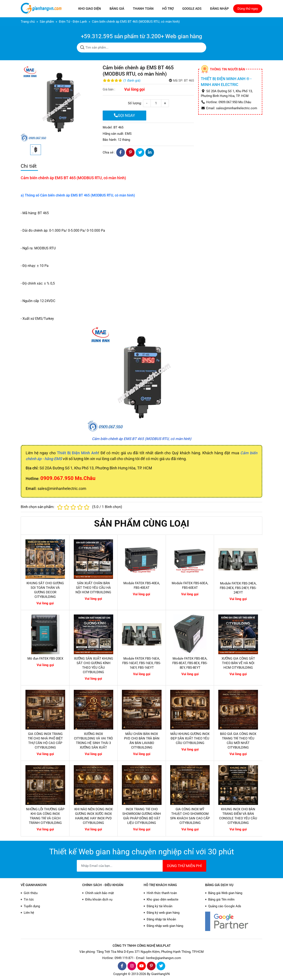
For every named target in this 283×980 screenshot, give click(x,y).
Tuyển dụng (32, 906)
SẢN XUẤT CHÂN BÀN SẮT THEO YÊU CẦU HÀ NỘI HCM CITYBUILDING (93, 588)
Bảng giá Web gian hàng (225, 893)
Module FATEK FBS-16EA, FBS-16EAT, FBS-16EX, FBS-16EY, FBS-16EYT (142, 663)
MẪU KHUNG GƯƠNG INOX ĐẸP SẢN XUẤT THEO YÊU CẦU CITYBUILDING (190, 738)
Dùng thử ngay (248, 9)
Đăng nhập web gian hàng (165, 926)
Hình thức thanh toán (162, 893)
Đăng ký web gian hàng (163, 913)
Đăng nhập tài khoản (161, 919)
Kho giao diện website (163, 899)
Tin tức (29, 899)
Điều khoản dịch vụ (99, 899)
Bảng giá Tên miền (221, 899)
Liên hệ (29, 913)
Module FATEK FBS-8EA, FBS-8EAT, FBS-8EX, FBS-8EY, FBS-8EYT (190, 663)
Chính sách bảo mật (100, 893)
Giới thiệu (31, 893)
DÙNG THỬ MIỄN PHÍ (184, 866)
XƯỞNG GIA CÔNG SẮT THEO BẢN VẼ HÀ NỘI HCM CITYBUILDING (238, 663)
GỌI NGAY (124, 115)
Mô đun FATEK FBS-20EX (45, 659)
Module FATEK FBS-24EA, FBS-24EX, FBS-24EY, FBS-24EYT (238, 588)
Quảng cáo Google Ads (225, 906)
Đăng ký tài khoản (160, 906)
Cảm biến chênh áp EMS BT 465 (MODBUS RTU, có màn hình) (142, 439)
